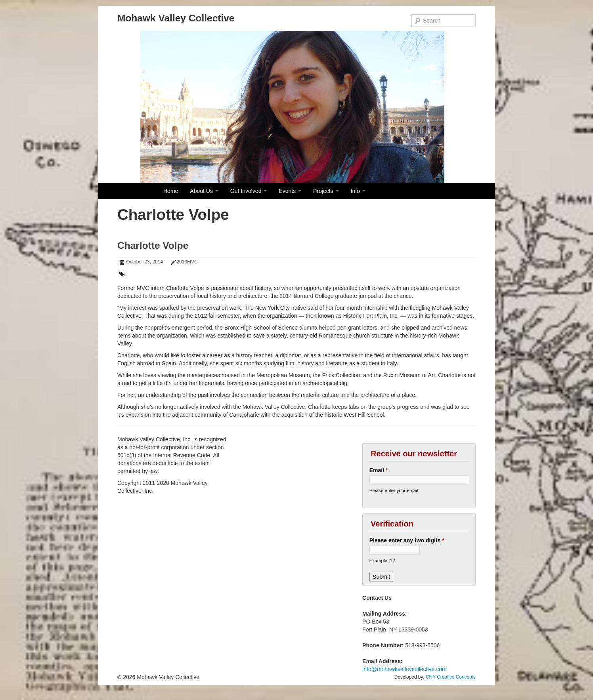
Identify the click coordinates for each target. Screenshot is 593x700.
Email (379, 470)
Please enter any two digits (407, 540)
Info (358, 191)
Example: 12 (382, 560)
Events (290, 191)
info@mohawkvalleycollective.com (405, 669)
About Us (204, 191)
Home (171, 191)
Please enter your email (394, 490)
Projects (326, 191)
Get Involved (249, 191)
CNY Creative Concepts (451, 677)
